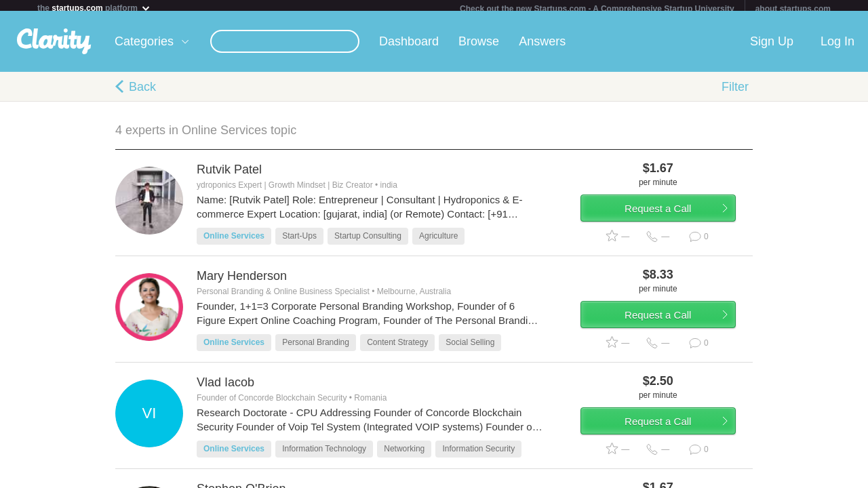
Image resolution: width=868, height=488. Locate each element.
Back (142, 92)
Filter (735, 92)
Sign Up (772, 47)
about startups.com (793, 9)
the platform (94, 8)
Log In (837, 47)
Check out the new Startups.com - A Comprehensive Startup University (597, 9)
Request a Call (673, 219)
